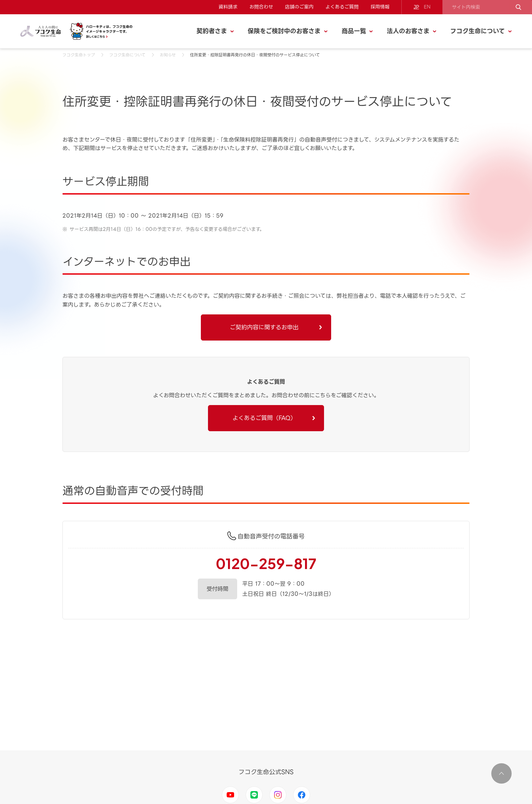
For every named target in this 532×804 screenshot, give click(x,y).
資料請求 (228, 7)
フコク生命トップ (79, 55)
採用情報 (380, 7)
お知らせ (168, 55)
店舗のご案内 (299, 7)
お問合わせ (261, 7)
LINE (254, 795)
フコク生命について (127, 55)
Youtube (230, 795)
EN (427, 7)
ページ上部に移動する (501, 773)
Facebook (302, 795)
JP (416, 7)
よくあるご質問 (342, 7)
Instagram (278, 795)
